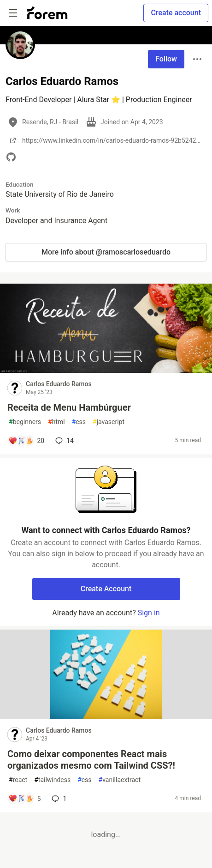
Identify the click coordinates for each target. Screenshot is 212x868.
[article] (106, 370)
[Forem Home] (47, 13)
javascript (109, 422)
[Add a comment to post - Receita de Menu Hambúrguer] (26, 441)
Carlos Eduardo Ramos (59, 384)
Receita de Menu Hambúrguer (69, 407)
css (79, 422)
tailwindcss (52, 780)
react (18, 780)
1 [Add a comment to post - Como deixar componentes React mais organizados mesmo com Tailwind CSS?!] (58, 799)
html (56, 422)
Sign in (149, 613)
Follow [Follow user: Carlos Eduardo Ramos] (166, 59)
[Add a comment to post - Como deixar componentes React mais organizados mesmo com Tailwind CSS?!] (24, 799)
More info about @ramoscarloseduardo (106, 252)
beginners (25, 422)
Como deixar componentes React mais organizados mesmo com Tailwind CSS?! (91, 760)
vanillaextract (120, 780)
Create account (176, 13)
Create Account (106, 589)
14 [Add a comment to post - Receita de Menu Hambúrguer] (64, 441)
